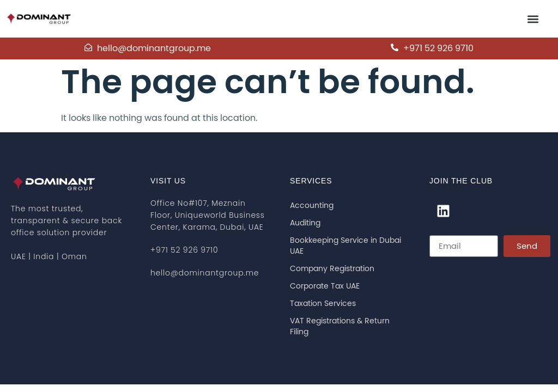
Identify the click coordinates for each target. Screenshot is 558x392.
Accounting (312, 206)
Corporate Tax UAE (325, 286)
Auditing (305, 223)
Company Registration (332, 269)
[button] (533, 19)
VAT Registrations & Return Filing (340, 327)
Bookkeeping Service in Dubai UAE (345, 246)
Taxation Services (323, 304)
